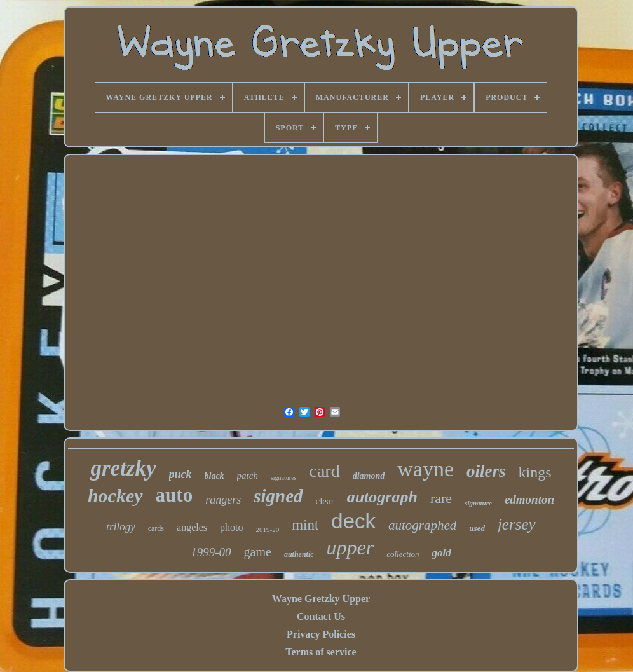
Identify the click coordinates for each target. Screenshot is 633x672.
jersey (517, 524)
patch (248, 476)
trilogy (120, 527)
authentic (299, 554)
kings (535, 472)
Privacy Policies (321, 634)
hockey (115, 496)
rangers (223, 500)
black (214, 476)
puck (180, 474)
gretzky (123, 468)
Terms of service (321, 652)
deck (353, 521)
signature (478, 503)
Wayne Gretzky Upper (321, 599)
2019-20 (267, 530)
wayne (425, 469)
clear (325, 501)
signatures (284, 478)
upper (351, 547)
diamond (369, 476)
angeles (192, 527)
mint (305, 525)
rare (441, 498)
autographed (422, 525)
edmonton (529, 499)
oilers (486, 471)
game (258, 552)
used (477, 528)
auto (174, 495)
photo (231, 527)
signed (278, 496)
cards (156, 528)
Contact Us (321, 616)
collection (403, 554)
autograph (382, 497)
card (324, 471)
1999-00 (211, 552)
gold (442, 553)
